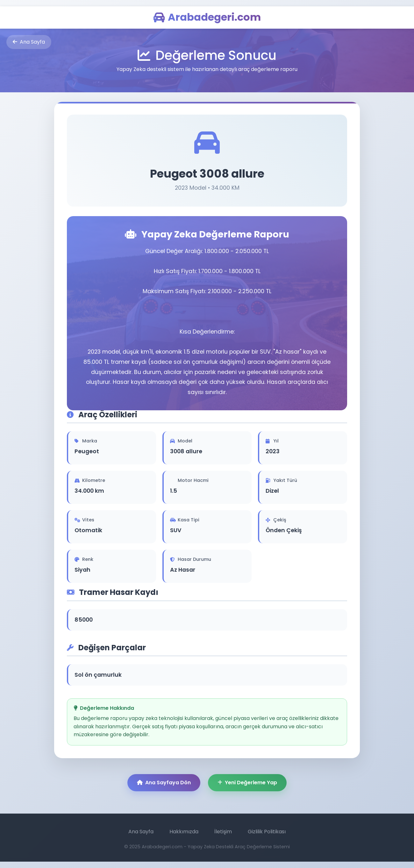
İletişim (223, 832)
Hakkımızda (184, 832)
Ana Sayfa (29, 42)
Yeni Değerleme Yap (247, 783)
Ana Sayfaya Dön (164, 783)
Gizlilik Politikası (267, 832)
